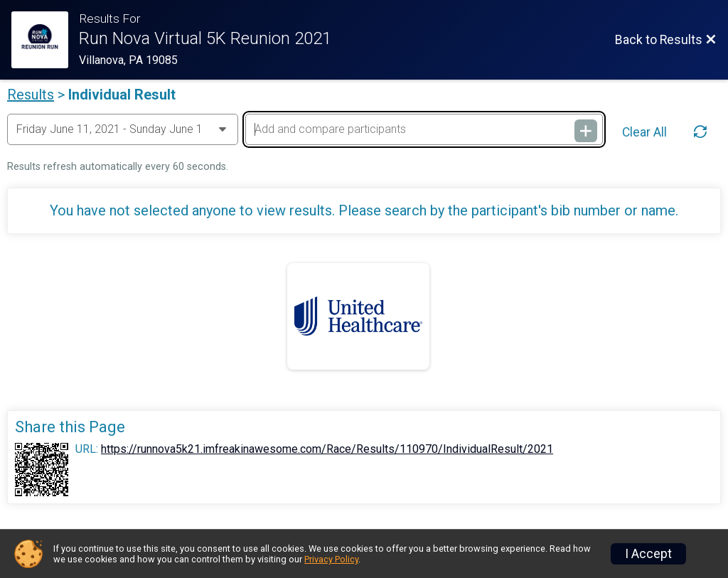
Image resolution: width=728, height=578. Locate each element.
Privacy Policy (331, 559)
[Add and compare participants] (424, 129)
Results (31, 95)
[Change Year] (123, 129)
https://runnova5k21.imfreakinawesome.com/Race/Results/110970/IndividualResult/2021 (327, 449)
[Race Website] (45, 40)
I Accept (648, 554)
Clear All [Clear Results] (644, 132)
